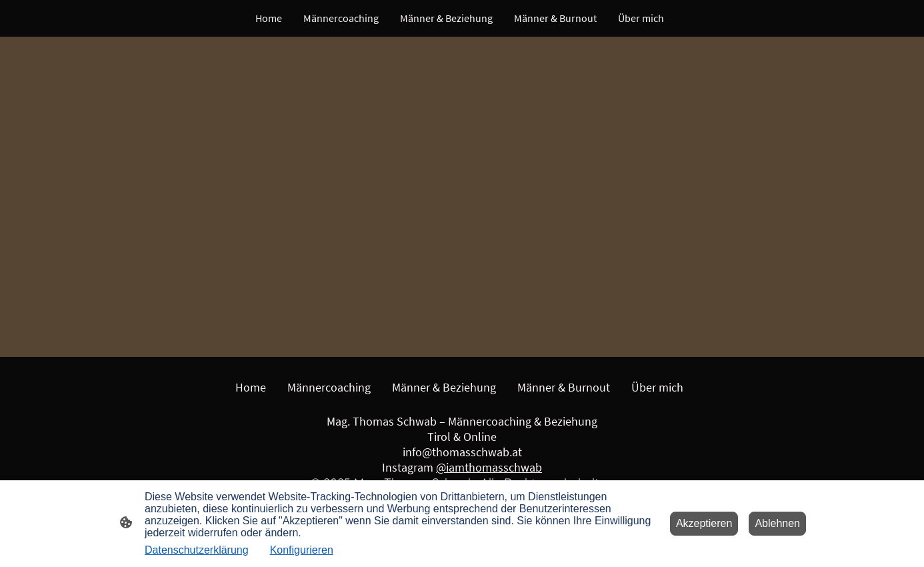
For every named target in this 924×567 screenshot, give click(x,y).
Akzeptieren (704, 523)
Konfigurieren (302, 550)
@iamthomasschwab (489, 467)
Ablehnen (777, 523)
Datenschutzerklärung (197, 550)
